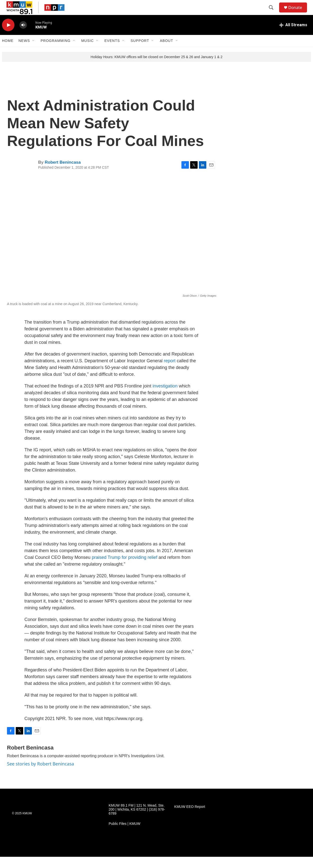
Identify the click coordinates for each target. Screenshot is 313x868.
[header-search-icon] (273, 13)
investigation (165, 397)
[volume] (23, 36)
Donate (298, 13)
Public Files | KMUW (124, 835)
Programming (56, 52)
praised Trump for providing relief (124, 569)
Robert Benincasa (63, 174)
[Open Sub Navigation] (34, 52)
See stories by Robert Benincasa (40, 775)
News (24, 52)
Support (140, 52)
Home (8, 52)
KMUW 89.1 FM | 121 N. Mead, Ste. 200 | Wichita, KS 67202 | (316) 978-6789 (137, 821)
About (166, 52)
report (170, 372)
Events (112, 52)
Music (87, 52)
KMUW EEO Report (190, 818)
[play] (8, 36)
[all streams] (293, 36)
